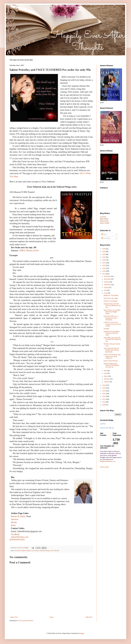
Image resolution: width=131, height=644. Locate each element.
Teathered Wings (45, 551)
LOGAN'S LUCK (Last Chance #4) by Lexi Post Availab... (112, 324)
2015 (104, 388)
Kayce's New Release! (111, 361)
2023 (104, 257)
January (107, 382)
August (106, 287)
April (106, 373)
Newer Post (14, 617)
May (106, 371)
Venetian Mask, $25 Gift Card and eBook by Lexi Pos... (112, 306)
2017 (104, 274)
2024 (104, 254)
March (106, 376)
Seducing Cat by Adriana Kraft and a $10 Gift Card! (111, 333)
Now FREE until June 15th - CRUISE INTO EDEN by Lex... (112, 339)
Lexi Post (103, 424)
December (107, 276)
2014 (104, 391)
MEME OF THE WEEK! (111, 296)
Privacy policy (104, 467)
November (107, 279)
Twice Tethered (55, 551)
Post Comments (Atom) (26, 621)
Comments (106, 238)
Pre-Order (18, 551)
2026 (104, 249)
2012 (104, 396)
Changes (106, 329)
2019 (104, 268)
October (107, 282)
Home (52, 617)
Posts (104, 235)
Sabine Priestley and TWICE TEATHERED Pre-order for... (111, 365)
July (105, 290)
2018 (104, 271)
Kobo (36, 250)
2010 (104, 402)
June (106, 293)
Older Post (89, 617)
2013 (104, 394)
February (107, 379)
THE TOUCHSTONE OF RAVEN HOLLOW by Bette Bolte (111, 350)
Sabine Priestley (26, 551)
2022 (104, 260)
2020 (104, 266)
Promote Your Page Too (107, 428)
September (108, 285)
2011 (104, 399)
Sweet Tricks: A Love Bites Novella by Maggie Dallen (112, 312)
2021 (104, 263)
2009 (104, 405)
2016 (104, 385)
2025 (104, 252)
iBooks (30, 250)
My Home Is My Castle (111, 298)
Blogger (82, 633)
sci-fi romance (35, 551)
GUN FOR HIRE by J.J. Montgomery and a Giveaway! (111, 318)
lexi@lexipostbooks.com (108, 461)
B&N (23, 250)
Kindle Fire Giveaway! (111, 301)
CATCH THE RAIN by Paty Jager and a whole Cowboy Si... (112, 356)
